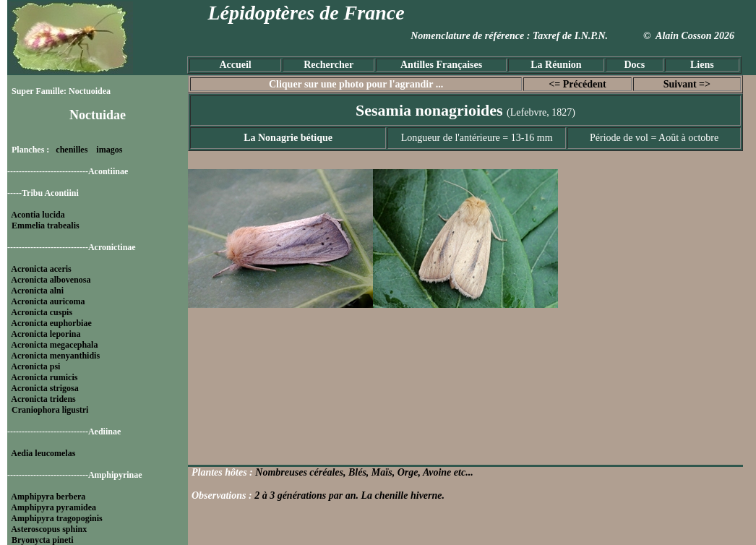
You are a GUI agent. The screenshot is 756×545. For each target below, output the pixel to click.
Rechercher (328, 65)
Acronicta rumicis (44, 377)
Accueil (235, 65)
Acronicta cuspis (42, 312)
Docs (634, 65)
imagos (109, 150)
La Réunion (556, 65)
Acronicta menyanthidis (55, 356)
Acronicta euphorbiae (51, 323)
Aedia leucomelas (43, 453)
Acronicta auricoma (48, 301)
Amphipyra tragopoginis (56, 518)
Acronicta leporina (46, 334)
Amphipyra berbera (48, 497)
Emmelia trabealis (46, 226)
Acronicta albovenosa (51, 280)
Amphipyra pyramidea (53, 507)
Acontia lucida (38, 215)
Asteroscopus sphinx (49, 529)
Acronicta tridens (43, 399)
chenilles (72, 150)
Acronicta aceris (41, 269)
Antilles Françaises (441, 65)
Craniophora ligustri (50, 410)
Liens (702, 65)
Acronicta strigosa (44, 388)
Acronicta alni (37, 291)
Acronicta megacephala (54, 345)
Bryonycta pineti (43, 540)
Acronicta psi (35, 366)
